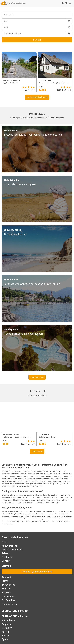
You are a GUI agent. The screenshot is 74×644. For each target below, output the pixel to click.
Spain (5, 639)
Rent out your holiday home (37, 571)
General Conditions (12, 549)
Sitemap (6, 566)
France (5, 635)
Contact (6, 561)
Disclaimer (7, 557)
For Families (8, 600)
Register (6, 588)
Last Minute (37, 451)
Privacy (6, 553)
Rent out (6, 577)
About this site (10, 546)
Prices (5, 581)
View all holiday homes (37, 97)
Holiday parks (9, 604)
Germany (7, 628)
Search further (37, 377)
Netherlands (8, 620)
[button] (63, 3)
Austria (5, 632)
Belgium (6, 624)
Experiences (8, 585)
